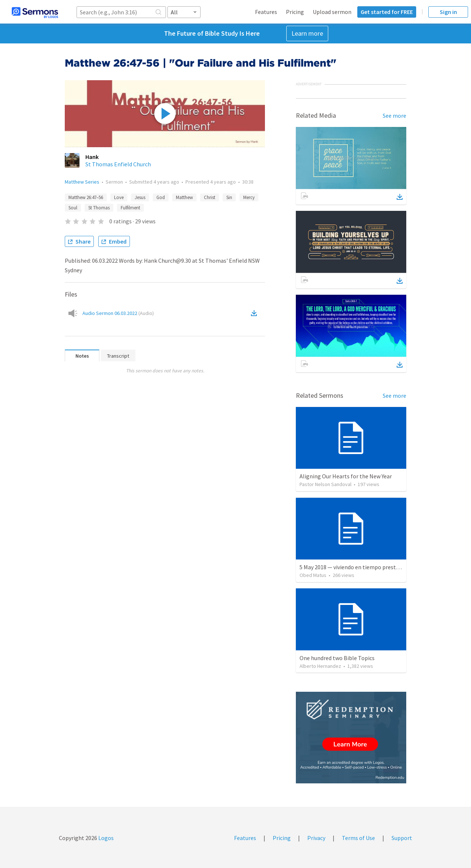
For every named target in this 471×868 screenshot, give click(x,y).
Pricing (295, 12)
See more (394, 116)
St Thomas (99, 208)
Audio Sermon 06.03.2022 (118, 313)
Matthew (184, 197)
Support (402, 838)
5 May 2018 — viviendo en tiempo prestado (352, 567)
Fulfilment (130, 208)
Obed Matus (313, 575)
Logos (105, 838)
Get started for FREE (387, 12)
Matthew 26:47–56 (86, 197)
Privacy (316, 838)
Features (266, 12)
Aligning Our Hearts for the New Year (346, 476)
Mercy (249, 197)
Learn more (307, 33)
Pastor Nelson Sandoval (325, 484)
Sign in (448, 12)
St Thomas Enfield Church (118, 164)
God (161, 197)
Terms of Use (358, 838)
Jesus (140, 197)
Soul (73, 208)
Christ (210, 197)
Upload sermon (332, 12)
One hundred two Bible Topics (337, 658)
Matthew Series (82, 182)
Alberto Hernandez (320, 666)
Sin (229, 197)
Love (119, 197)
